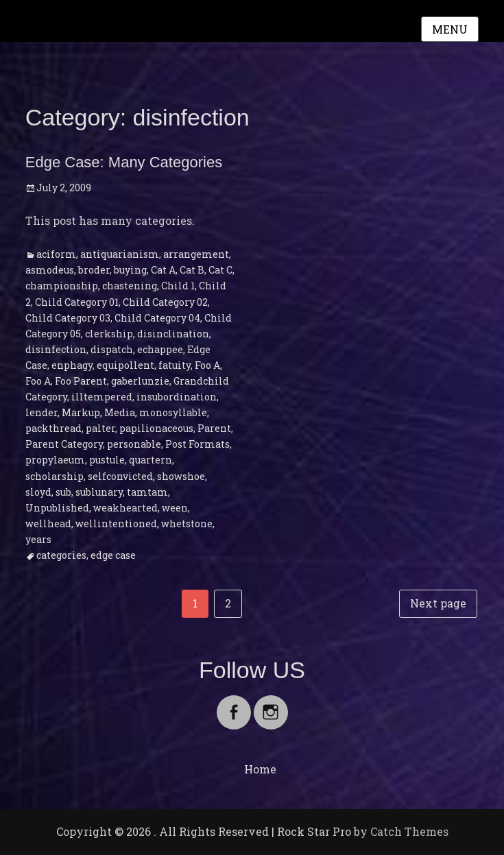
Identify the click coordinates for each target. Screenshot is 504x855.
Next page (438, 603)
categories (61, 555)
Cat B (192, 270)
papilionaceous (156, 428)
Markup (81, 412)
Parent (214, 428)
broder (94, 270)
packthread (53, 428)
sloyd (38, 492)
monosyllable (173, 412)
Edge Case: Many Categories (124, 162)
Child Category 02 (165, 302)
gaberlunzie (140, 381)
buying (130, 270)
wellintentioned (116, 523)
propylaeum (55, 460)
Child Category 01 (77, 302)
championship (62, 286)
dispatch (112, 349)
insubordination (177, 397)
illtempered (102, 397)
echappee (160, 349)
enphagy (72, 365)
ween (175, 508)
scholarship (55, 476)
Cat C (220, 270)
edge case (113, 555)
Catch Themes (409, 831)
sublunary (99, 492)
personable (134, 444)
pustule (107, 460)
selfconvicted (120, 476)
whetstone (187, 523)
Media (120, 412)
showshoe (181, 476)
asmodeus (50, 270)
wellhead (48, 523)
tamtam (147, 492)
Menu (450, 29)
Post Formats (197, 444)
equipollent (125, 365)
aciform (56, 254)
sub (63, 492)
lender (41, 412)
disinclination (173, 334)
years (38, 539)
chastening (130, 286)
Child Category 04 (157, 318)
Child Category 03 (68, 318)
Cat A (163, 270)
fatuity (175, 365)
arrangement (196, 254)
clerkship (109, 334)
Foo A (207, 365)
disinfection (56, 349)
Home (260, 769)
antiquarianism (120, 254)
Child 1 (178, 286)
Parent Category (64, 444)
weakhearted (125, 508)
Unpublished (57, 508)
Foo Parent (81, 381)
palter (100, 428)
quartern (151, 460)
